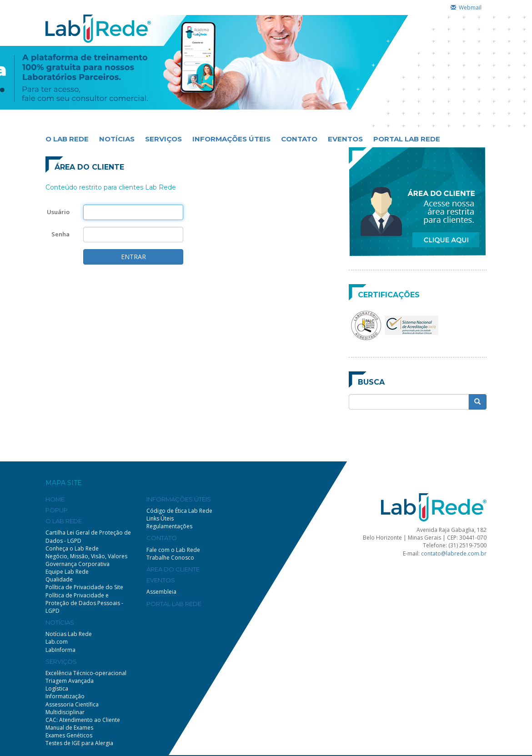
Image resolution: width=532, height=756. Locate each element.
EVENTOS (345, 139)
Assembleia (161, 592)
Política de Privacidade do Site (84, 587)
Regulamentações (169, 526)
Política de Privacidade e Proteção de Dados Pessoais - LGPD (84, 603)
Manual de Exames (69, 728)
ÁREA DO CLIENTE (173, 569)
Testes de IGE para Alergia (79, 743)
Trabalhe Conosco (170, 558)
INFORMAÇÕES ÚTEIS (231, 139)
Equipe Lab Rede (67, 572)
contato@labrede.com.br (454, 553)
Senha (60, 234)
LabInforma (60, 650)
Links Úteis (160, 518)
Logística (57, 688)
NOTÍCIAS (117, 139)
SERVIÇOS (163, 139)
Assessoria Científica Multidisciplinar (72, 708)
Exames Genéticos (69, 735)
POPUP (57, 510)
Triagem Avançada (70, 681)
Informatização (65, 696)
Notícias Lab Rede (69, 634)
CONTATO (299, 139)
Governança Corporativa (78, 564)
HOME (55, 499)
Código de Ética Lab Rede (179, 511)
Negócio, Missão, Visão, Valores (86, 556)
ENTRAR (133, 257)
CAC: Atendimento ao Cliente (83, 720)
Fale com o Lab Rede (173, 550)
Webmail (466, 8)
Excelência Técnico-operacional (86, 673)
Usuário (58, 212)
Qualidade (59, 579)
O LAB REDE (67, 139)
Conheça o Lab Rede (72, 548)
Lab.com (57, 642)
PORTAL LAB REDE (407, 139)
